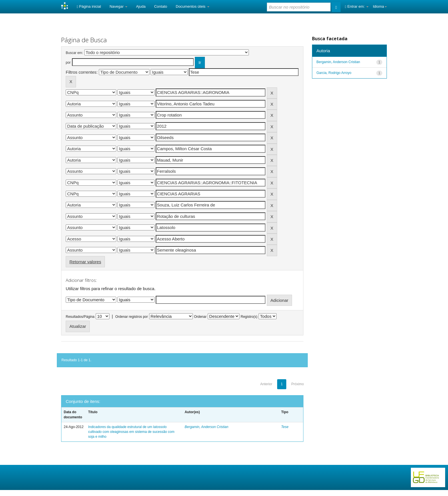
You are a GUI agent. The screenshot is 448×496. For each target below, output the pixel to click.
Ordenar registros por (131, 317)
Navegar (118, 6)
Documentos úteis (193, 6)
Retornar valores (85, 262)
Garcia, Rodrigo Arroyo (334, 73)
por (68, 63)
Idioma (380, 6)
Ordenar (200, 317)
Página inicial (89, 6)
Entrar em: (357, 6)
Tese (285, 427)
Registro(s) (249, 317)
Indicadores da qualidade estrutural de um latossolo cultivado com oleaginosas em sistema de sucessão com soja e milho (131, 432)
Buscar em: (74, 53)
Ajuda (141, 6)
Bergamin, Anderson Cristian (206, 427)
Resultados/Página (80, 317)
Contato (161, 6)
